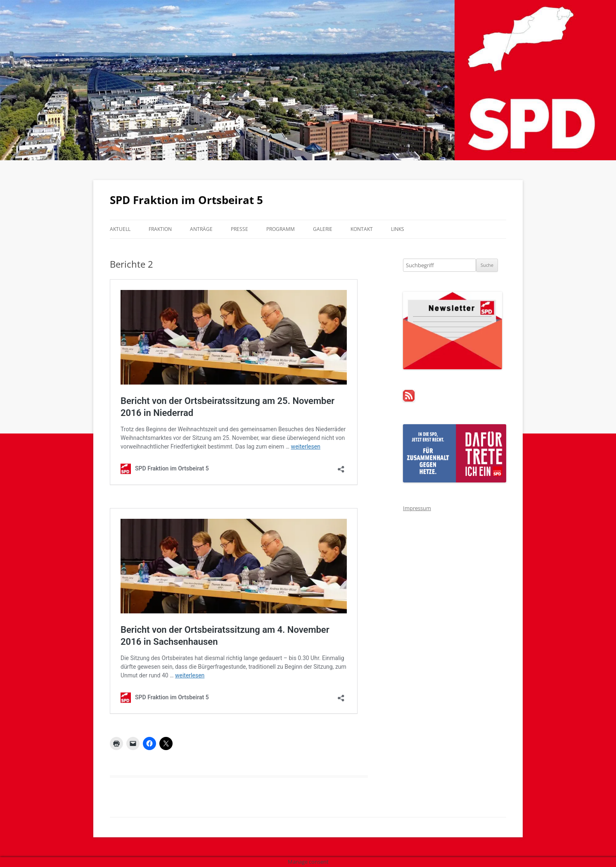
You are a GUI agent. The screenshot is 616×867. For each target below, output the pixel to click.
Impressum (417, 508)
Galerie (323, 229)
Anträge (201, 229)
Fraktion (160, 229)
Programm (281, 229)
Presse (239, 229)
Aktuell (120, 229)
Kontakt (362, 229)
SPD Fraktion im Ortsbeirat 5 (186, 200)
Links (398, 229)
